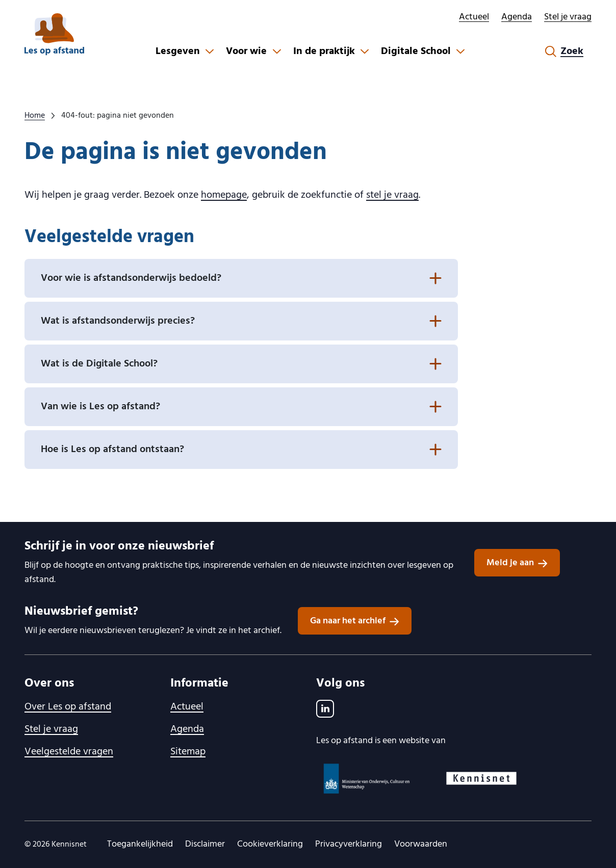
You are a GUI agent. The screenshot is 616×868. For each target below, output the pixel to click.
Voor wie (246, 51)
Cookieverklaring (270, 844)
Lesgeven (178, 51)
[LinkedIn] (325, 709)
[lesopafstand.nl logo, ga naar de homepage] (54, 34)
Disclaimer (205, 844)
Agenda (517, 17)
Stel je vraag (568, 17)
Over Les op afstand (68, 707)
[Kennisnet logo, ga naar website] (481, 778)
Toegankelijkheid (140, 844)
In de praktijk (324, 51)
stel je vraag (392, 195)
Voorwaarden (421, 844)
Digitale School (416, 51)
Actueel (474, 17)
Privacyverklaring (349, 844)
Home (35, 116)
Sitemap (188, 752)
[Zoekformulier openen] (564, 51)
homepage (224, 195)
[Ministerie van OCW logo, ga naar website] (367, 779)
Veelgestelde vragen (69, 752)
